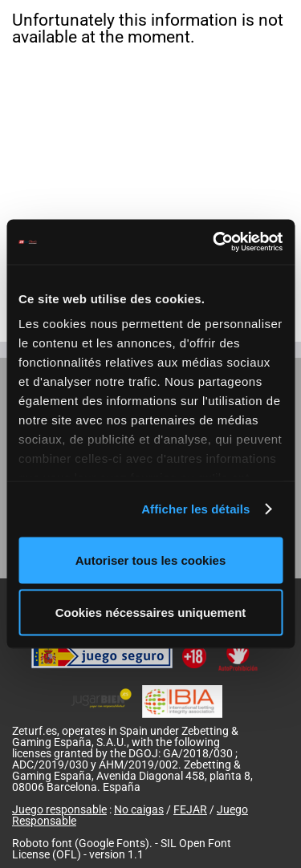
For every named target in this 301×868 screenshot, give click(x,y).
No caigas (139, 809)
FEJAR (190, 809)
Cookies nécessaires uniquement (151, 612)
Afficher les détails (195, 509)
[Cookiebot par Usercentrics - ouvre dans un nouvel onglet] (214, 242)
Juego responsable (59, 809)
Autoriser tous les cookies (151, 560)
